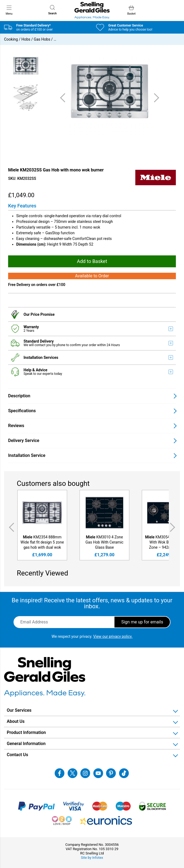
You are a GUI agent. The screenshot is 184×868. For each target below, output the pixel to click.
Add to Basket (92, 261)
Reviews (16, 426)
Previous (11, 527)
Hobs (26, 39)
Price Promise (43, 314)
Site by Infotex (92, 858)
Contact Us (17, 755)
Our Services (19, 710)
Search (52, 10)
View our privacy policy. (113, 636)
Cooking (11, 39)
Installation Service (27, 455)
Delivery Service (24, 440)
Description (19, 396)
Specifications (22, 411)
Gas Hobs (42, 39)
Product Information (26, 732)
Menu (9, 10)
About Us (16, 721)
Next (173, 527)
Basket (132, 10)
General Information (26, 744)
